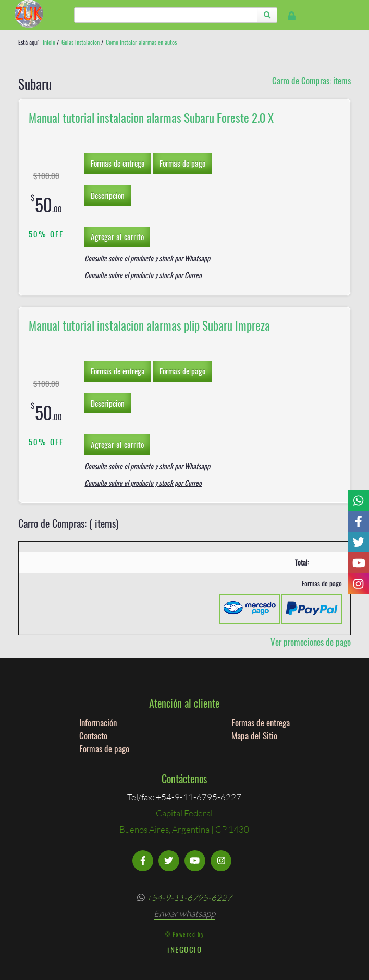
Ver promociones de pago (311, 642)
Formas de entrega (118, 163)
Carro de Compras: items (311, 80)
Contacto (93, 736)
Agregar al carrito (117, 236)
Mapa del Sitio (254, 736)
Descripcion (108, 195)
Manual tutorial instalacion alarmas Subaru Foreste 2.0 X (151, 118)
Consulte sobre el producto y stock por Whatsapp (147, 258)
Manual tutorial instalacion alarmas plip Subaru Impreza (149, 325)
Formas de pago (182, 163)
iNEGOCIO (185, 949)
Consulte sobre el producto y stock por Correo (143, 275)
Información (98, 723)
